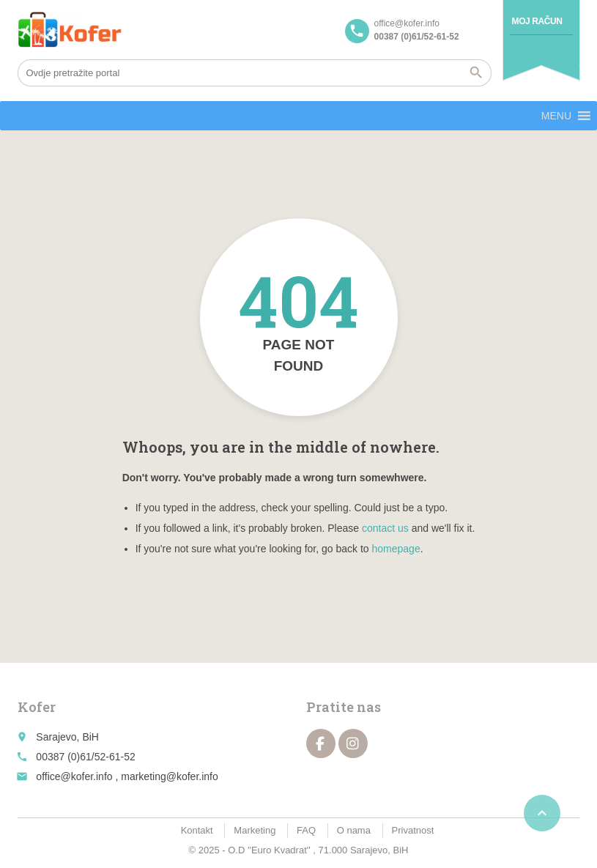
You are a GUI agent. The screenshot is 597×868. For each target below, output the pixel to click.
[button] (556, 116)
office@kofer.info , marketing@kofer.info (127, 776)
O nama (354, 830)
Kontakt (197, 830)
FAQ (306, 830)
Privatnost (413, 830)
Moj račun (537, 21)
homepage (396, 549)
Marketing (255, 830)
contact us (385, 528)
